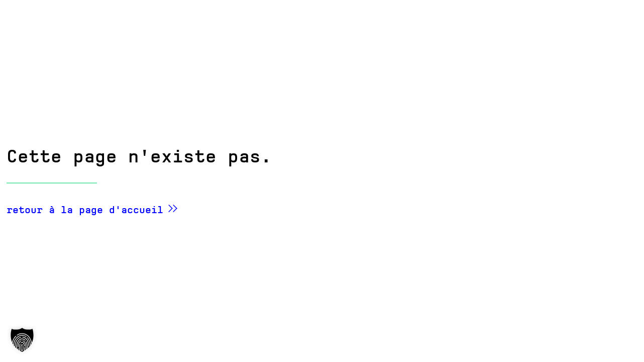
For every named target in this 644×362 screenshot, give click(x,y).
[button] (22, 340)
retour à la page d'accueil (85, 210)
